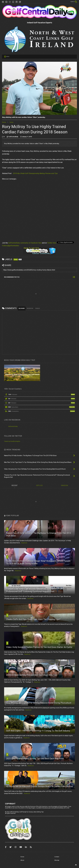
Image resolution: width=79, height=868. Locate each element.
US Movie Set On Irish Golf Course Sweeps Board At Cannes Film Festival (39, 786)
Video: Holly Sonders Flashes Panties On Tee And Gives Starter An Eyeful (39, 647)
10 (8, 782)
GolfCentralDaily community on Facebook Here (25, 243)
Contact (57, 857)
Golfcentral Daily (13, 426)
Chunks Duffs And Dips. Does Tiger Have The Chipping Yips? (33, 619)
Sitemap (57, 860)
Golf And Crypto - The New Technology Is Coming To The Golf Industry (38, 731)
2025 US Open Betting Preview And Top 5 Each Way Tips (32, 675)
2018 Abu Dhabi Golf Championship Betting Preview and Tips (35, 173)
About (22, 860)
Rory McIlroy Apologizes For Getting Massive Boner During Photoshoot (39, 703)
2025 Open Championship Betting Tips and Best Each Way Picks (35, 759)
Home (4, 122)
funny (11, 122)
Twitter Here (52, 243)
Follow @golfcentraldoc (11, 246)
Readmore (24, 543)
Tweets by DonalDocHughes (12, 441)
